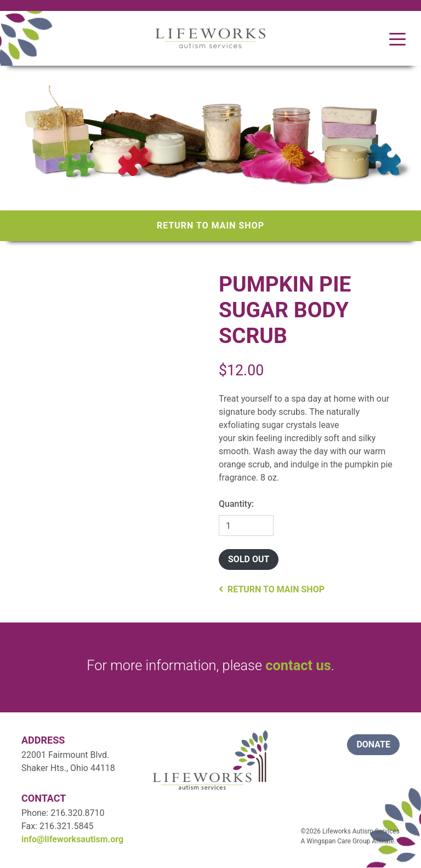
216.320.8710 (77, 813)
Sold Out (249, 559)
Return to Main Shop (210, 225)
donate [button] (373, 744)
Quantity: (236, 504)
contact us (298, 665)
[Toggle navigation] (397, 38)
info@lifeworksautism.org (72, 839)
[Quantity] (246, 526)
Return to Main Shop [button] (272, 589)
